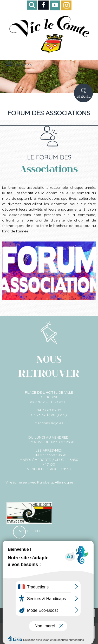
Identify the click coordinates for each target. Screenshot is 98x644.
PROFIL (88, 96)
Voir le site (30, 531)
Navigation (22, 65)
